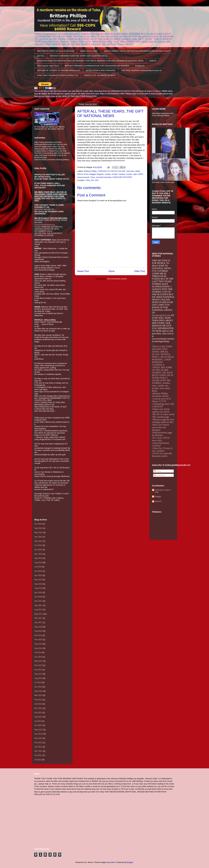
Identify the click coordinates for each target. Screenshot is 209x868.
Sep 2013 (38, 674)
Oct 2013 (38, 670)
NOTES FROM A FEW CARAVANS (101, 70)
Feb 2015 (38, 640)
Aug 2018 (38, 588)
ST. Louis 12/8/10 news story (161, 439)
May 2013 (39, 691)
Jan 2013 (38, 704)
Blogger (130, 862)
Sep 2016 (38, 627)
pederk (112, 862)
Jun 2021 (38, 545)
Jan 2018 (38, 597)
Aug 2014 (38, 648)
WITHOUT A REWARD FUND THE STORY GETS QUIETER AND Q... (79, 56)
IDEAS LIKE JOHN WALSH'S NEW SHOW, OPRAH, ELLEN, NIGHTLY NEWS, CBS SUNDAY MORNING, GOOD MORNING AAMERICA (163, 356)
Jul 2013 (38, 682)
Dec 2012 (38, 708)
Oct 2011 (38, 755)
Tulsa (92, 177)
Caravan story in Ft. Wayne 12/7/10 (162, 400)
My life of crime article (163, 414)
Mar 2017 (38, 618)
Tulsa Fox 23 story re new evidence (162, 449)
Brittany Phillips (90, 171)
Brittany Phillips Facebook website (160, 395)
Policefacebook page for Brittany (162, 434)
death (138, 171)
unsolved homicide (104, 177)
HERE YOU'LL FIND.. (89, 51)
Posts (157, 471)
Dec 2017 (38, 601)
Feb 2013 (38, 700)
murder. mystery (118, 174)
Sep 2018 (38, 584)
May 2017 (39, 614)
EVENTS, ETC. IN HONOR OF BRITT (100, 75)
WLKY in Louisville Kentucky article (162, 455)
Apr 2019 (38, 575)
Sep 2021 (38, 541)
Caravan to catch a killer (163, 491)
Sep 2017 (38, 605)
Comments (159, 475)
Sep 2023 (38, 528)
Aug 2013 (38, 678)
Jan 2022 (38, 537)
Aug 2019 (38, 562)
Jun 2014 (38, 657)
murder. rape (131, 174)
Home (112, 271)
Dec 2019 (38, 554)
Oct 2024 (38, 524)
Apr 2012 (38, 734)
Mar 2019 (38, 580)
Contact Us (140, 66)
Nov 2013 (38, 665)
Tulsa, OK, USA (92, 180)
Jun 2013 (38, 687)
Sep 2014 (38, 644)
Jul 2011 (38, 760)
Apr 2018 (38, 592)
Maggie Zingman (97, 174)
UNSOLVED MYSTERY (122, 177)
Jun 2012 (38, 725)
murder (108, 174)
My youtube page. (161, 417)
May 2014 (39, 661)
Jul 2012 (38, 721)
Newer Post (83, 271)
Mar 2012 (38, 738)
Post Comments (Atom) (117, 279)
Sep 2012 (38, 717)
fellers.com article (161, 409)
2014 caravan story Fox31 (48, 66)
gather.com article (161, 412)
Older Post (139, 271)
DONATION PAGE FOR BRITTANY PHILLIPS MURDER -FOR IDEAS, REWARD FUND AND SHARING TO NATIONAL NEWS (90, 61)
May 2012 (39, 730)
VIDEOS (153, 61)
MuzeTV (158, 501)
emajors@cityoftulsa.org (45, 225)
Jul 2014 (38, 652)
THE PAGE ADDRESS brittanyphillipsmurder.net (141, 70)
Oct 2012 (38, 713)
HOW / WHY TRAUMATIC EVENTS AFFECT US (58, 75)
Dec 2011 (38, 751)
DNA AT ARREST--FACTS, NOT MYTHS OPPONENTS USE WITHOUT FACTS (137, 51)
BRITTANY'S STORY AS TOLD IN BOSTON (56, 51)
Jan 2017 (38, 622)
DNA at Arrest (83, 174)
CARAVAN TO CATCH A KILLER (112, 171)
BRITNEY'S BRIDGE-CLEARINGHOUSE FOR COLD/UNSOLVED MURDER (97, 66)
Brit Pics (41, 56)
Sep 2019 (38, 558)
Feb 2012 (38, 742)
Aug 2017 (38, 610)
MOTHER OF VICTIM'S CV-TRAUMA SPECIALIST (59, 70)
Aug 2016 (38, 631)
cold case (130, 171)
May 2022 (39, 532)
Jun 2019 (38, 571)
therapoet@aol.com (161, 315)
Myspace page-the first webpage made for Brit (163, 421)
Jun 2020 (38, 550)
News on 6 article (161, 425)
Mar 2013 (38, 695)
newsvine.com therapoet (159, 429)
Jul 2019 (38, 567)
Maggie (158, 496)
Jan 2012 (38, 747)
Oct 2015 (38, 635)
